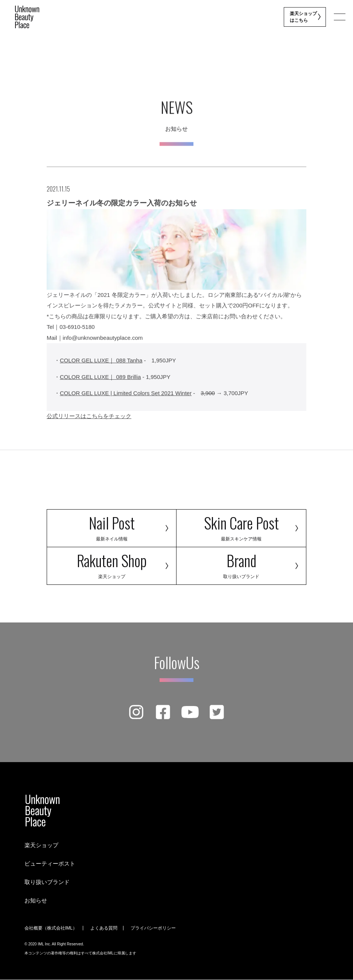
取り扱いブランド (47, 882)
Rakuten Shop (112, 564)
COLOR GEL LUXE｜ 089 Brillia (100, 382)
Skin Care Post (241, 527)
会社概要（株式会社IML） (51, 928)
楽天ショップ (41, 845)
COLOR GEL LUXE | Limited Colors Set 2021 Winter (126, 398)
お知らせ (36, 900)
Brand (241, 564)
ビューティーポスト (50, 864)
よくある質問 (104, 928)
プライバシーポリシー (153, 928)
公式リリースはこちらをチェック (89, 421)
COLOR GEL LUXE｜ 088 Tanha (101, 366)
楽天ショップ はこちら (304, 17)
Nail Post (112, 527)
